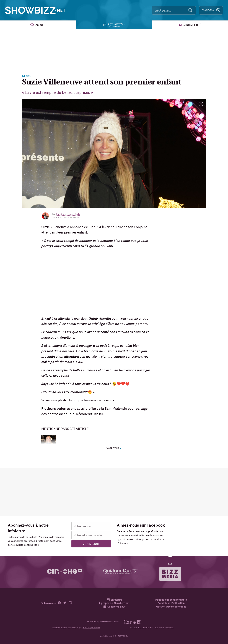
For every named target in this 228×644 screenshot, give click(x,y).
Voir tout (114, 448)
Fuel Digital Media (91, 627)
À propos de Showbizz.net (114, 603)
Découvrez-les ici (89, 414)
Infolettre (115, 600)
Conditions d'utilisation (171, 603)
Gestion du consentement (171, 606)
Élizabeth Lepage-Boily (68, 214)
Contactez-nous (115, 607)
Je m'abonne (91, 544)
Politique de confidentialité (171, 600)
